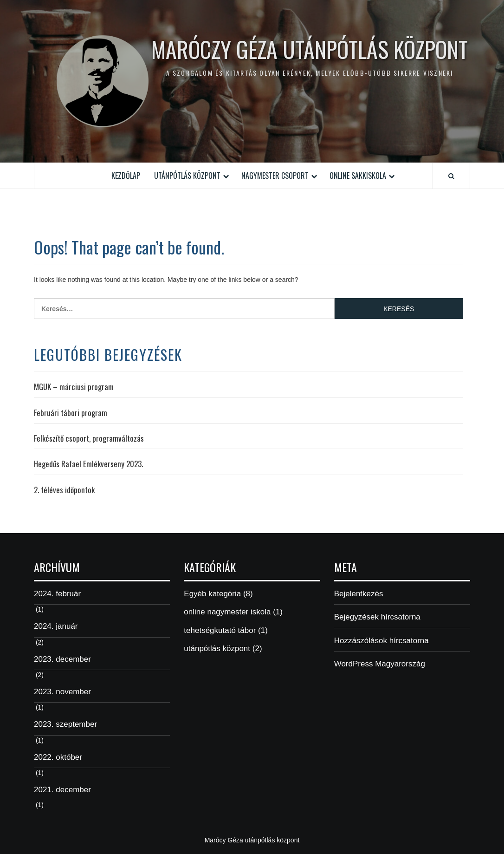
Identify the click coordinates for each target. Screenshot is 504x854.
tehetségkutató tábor (220, 630)
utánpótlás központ (217, 649)
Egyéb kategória (212, 594)
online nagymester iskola (227, 612)
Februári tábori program (71, 413)
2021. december (62, 790)
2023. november (62, 692)
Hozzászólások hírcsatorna (381, 641)
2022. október (58, 757)
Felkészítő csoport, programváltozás (89, 438)
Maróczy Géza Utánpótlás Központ (310, 49)
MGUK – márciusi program (74, 387)
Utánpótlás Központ (187, 176)
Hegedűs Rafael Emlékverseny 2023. (88, 464)
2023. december (62, 659)
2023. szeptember (65, 724)
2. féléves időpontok (64, 490)
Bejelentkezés (359, 594)
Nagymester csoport (275, 176)
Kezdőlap (126, 176)
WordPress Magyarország (380, 664)
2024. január (56, 626)
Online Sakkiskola (358, 176)
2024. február (57, 594)
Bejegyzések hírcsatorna (377, 617)
